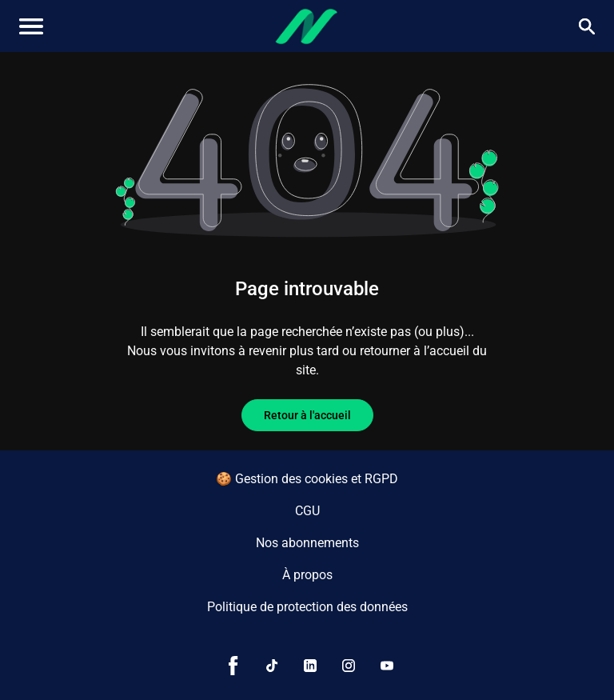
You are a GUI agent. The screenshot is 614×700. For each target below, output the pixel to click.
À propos (307, 575)
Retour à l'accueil (307, 415)
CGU (307, 511)
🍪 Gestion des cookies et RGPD (307, 479)
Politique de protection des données (307, 607)
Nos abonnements (307, 543)
